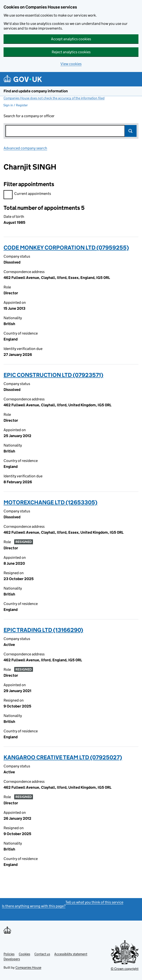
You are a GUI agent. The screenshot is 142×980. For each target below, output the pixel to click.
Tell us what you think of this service (94, 902)
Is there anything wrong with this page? (34, 906)
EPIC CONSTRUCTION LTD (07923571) (53, 375)
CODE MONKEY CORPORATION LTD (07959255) (66, 248)
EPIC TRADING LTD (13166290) (43, 630)
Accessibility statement (71, 954)
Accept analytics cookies (71, 39)
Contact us (42, 954)
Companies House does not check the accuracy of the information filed (54, 98)
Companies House (28, 967)
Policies (9, 954)
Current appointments (27, 194)
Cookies (24, 954)
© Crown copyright (125, 969)
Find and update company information (36, 91)
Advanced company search (25, 148)
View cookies (71, 64)
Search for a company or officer (29, 116)
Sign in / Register (16, 105)
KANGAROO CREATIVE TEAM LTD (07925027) (63, 757)
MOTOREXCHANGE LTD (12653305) (50, 502)
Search (131, 131)
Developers (12, 959)
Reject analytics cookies (71, 52)
